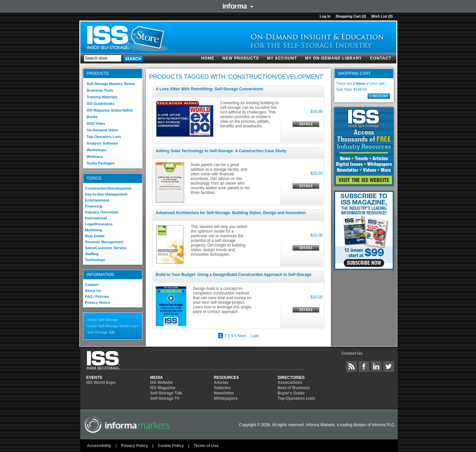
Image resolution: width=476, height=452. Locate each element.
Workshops (97, 150)
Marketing (94, 230)
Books (92, 117)
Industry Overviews (102, 212)
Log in (325, 16)
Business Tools (100, 90)
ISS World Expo (101, 383)
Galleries (222, 388)
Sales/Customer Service (106, 248)
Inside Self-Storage (103, 320)
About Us (93, 291)
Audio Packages (101, 163)
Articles (221, 383)
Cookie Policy (171, 446)
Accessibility (99, 446)
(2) (364, 16)
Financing (94, 206)
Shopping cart (348, 16)
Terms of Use (206, 446)
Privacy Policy (134, 446)
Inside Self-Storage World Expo (113, 326)
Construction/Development (108, 188)
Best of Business (294, 388)
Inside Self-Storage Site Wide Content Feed (352, 366)
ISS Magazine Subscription (110, 110)
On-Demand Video (102, 130)
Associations (290, 383)
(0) (391, 16)
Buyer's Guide (291, 393)
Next (242, 336)
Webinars (95, 157)
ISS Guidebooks (100, 104)
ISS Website (161, 383)
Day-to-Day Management (106, 194)
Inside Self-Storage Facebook (364, 366)
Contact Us (352, 353)
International (96, 218)
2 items (359, 83)
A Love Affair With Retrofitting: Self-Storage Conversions (209, 89)
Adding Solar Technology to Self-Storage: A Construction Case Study (221, 151)
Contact (381, 58)
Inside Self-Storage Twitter (389, 366)
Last (255, 336)
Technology (95, 260)
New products (241, 58)
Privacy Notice (98, 302)
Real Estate (95, 236)
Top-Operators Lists (104, 137)
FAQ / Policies (97, 296)
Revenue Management (104, 242)
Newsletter (224, 393)
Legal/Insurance (99, 224)
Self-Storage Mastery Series (111, 84)
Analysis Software (102, 143)
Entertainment (97, 200)
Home (208, 58)
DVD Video (96, 123)
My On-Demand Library (334, 58)
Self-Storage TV (165, 398)
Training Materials (102, 97)
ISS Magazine (163, 388)
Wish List (379, 16)
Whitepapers (226, 398)
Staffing (92, 254)
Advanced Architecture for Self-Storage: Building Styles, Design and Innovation (231, 213)
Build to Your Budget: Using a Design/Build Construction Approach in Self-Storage (234, 275)
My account (282, 58)
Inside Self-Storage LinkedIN (377, 366)
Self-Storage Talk (101, 332)
